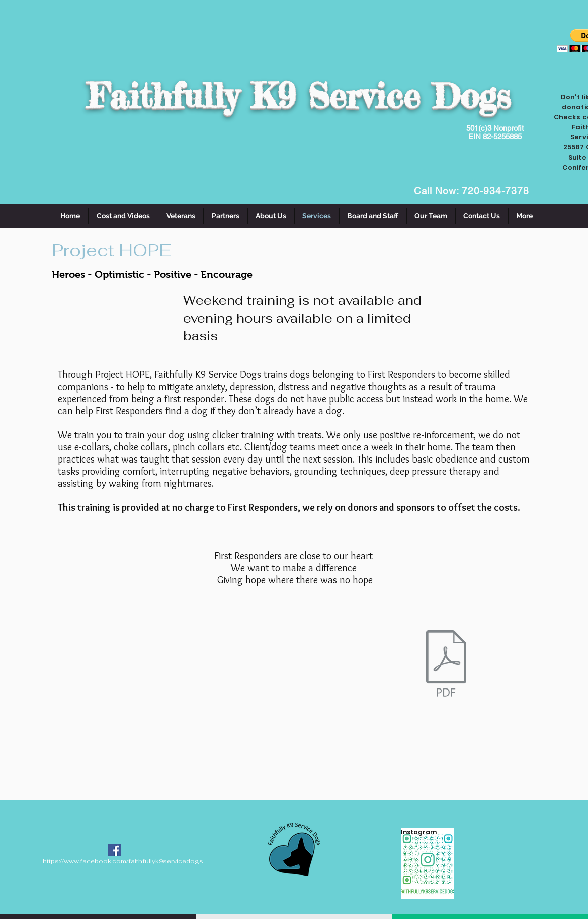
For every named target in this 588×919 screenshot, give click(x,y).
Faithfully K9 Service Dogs (299, 95)
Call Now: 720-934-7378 (472, 191)
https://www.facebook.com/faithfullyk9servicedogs (123, 861)
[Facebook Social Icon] (114, 850)
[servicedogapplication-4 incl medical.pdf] (446, 665)
